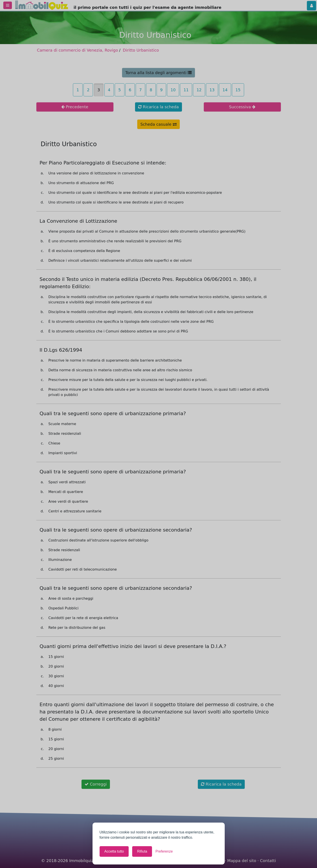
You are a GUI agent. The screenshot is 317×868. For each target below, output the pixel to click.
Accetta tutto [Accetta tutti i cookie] (114, 851)
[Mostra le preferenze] (164, 851)
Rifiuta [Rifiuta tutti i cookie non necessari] (142, 851)
